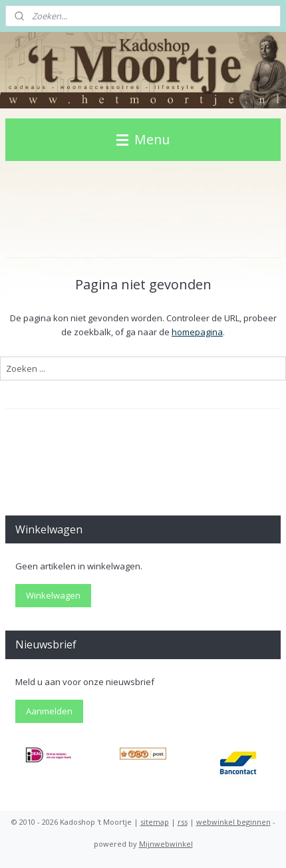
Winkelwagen (53, 595)
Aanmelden (49, 711)
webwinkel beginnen (233, 822)
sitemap (155, 822)
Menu (143, 139)
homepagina (197, 332)
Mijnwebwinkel (166, 844)
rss (183, 822)
